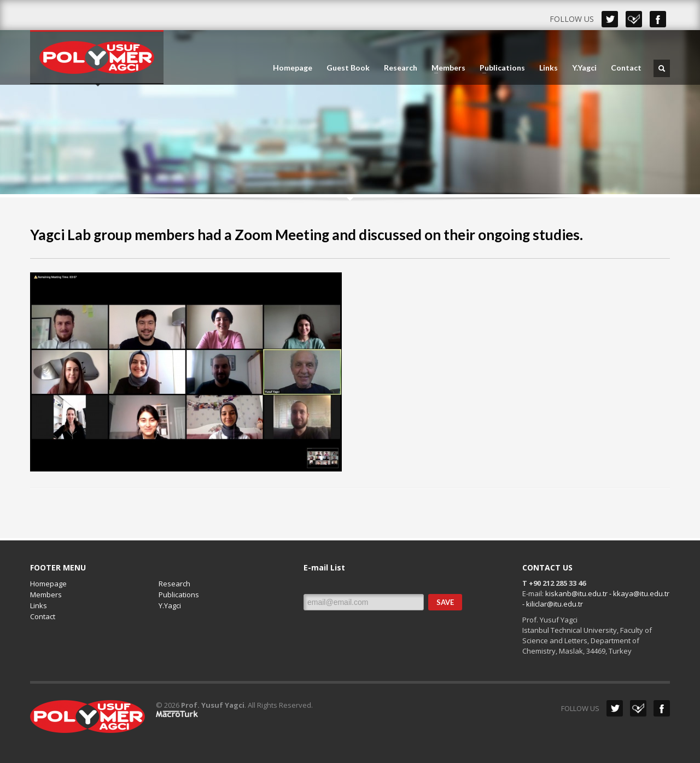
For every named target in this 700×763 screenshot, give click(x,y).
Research (401, 68)
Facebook (658, 19)
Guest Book (348, 68)
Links (549, 68)
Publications (499, 68)
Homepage (293, 68)
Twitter (610, 19)
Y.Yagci (584, 68)
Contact (626, 68)
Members (445, 68)
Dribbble (634, 19)
